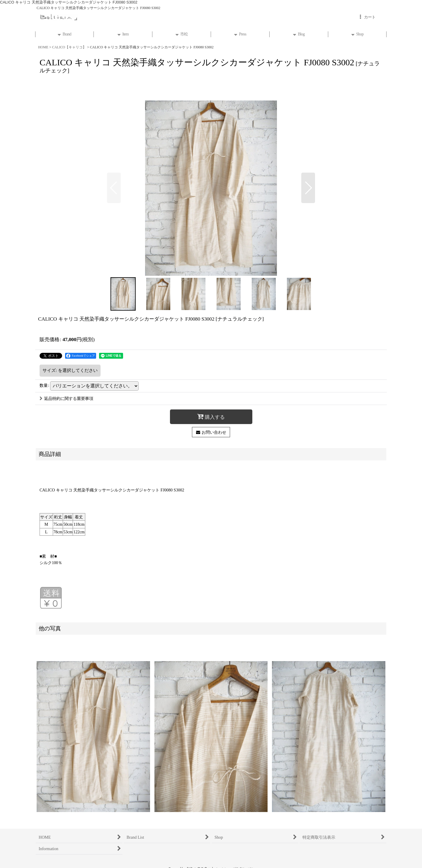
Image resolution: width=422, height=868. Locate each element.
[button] (114, 188)
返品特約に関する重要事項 (66, 399)
